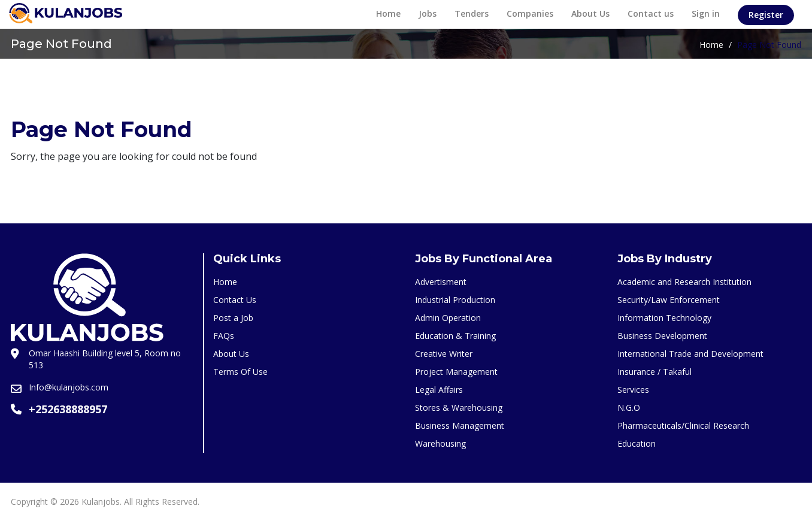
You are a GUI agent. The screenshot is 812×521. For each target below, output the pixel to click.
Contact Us (235, 300)
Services (633, 390)
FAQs (224, 336)
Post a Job (233, 318)
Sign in (706, 13)
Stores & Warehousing (459, 408)
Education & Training (455, 336)
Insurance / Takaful (655, 372)
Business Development (662, 336)
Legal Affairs (439, 390)
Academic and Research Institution (684, 282)
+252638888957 (68, 409)
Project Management (456, 372)
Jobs (428, 13)
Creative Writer (444, 354)
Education (637, 443)
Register (766, 15)
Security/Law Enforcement (669, 300)
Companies (530, 13)
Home (388, 13)
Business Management (460, 425)
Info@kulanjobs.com (69, 387)
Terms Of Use (240, 372)
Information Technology (664, 318)
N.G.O (629, 408)
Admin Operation (448, 318)
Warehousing (440, 443)
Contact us (651, 13)
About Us (590, 13)
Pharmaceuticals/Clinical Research (683, 425)
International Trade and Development (690, 354)
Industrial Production (455, 300)
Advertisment (441, 282)
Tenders (472, 13)
